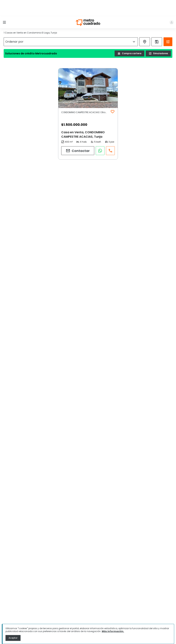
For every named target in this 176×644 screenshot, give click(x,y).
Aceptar (13, 638)
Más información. (113, 631)
